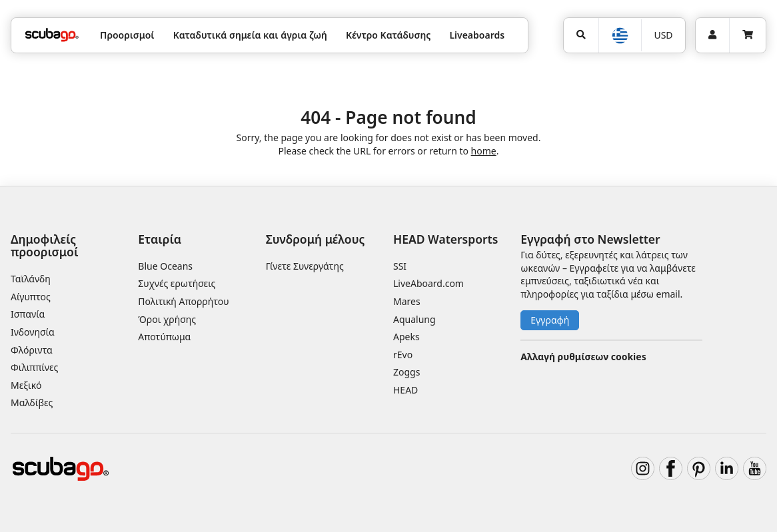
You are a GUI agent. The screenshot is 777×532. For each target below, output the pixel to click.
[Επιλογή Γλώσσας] (619, 36)
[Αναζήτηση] (581, 35)
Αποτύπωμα (164, 337)
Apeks (406, 337)
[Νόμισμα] (663, 35)
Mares (407, 301)
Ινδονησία (33, 332)
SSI (400, 266)
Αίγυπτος (31, 297)
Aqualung (414, 319)
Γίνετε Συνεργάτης (305, 266)
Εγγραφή (550, 320)
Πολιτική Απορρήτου (183, 301)
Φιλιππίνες (34, 367)
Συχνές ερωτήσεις (177, 283)
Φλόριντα (32, 350)
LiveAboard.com (428, 283)
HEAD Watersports (445, 239)
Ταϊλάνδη (31, 279)
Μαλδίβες (32, 402)
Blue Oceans (165, 266)
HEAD (405, 390)
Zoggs (406, 372)
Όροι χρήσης (167, 319)
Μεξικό (26, 385)
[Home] (52, 35)
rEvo (403, 355)
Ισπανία (28, 314)
